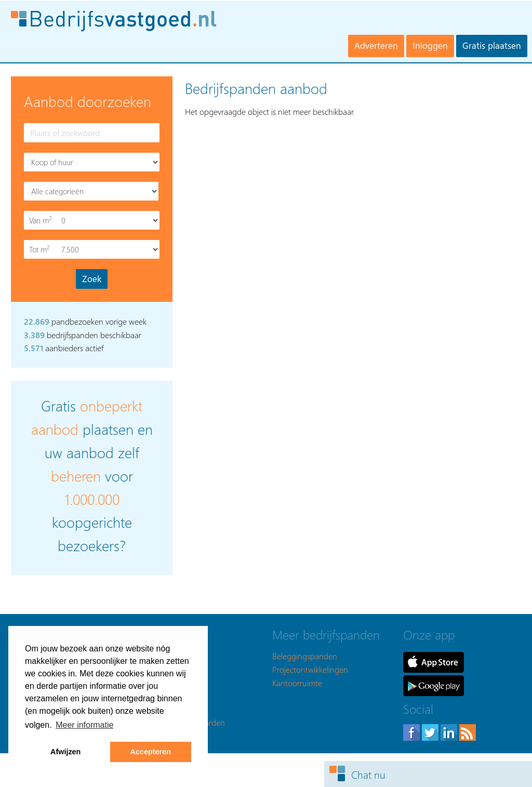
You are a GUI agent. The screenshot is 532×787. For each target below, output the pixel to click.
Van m (42, 220)
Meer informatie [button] (84, 725)
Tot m (42, 249)
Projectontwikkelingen (310, 669)
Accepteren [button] (151, 752)
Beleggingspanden (305, 656)
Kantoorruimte (297, 683)
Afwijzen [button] (65, 752)
